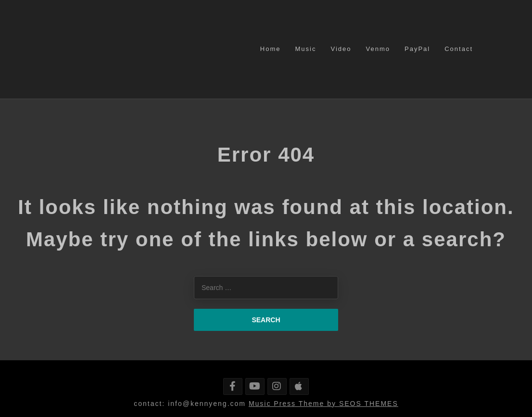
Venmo (378, 49)
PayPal (417, 49)
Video (341, 49)
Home (271, 49)
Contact (459, 49)
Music (306, 49)
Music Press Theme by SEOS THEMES (323, 404)
